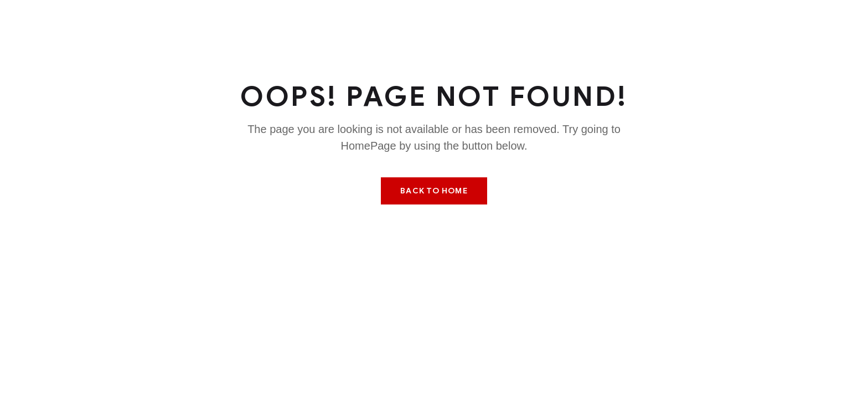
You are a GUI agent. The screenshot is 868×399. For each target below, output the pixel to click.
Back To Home (434, 191)
